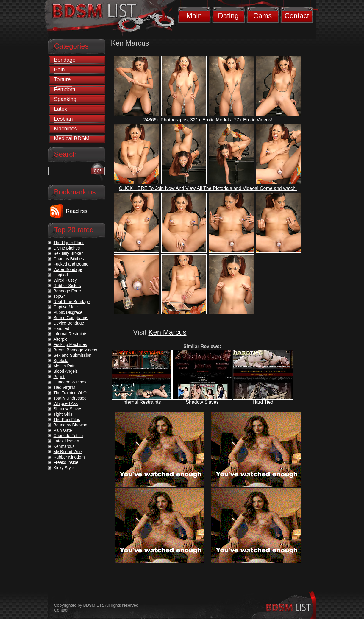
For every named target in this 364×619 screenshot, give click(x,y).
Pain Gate (63, 430)
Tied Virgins (64, 387)
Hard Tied (263, 402)
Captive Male (66, 307)
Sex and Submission (73, 355)
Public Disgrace (68, 312)
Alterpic (61, 339)
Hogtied (61, 275)
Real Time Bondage (72, 302)
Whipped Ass (66, 403)
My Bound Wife (68, 452)
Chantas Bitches (69, 259)
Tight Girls (63, 414)
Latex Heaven (66, 441)
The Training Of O (70, 393)
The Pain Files (67, 420)
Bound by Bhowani (71, 425)
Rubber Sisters (67, 286)
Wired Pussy (65, 280)
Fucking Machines (70, 344)
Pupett (60, 377)
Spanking (65, 99)
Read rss (77, 211)
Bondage (65, 60)
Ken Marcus (167, 332)
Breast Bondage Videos (75, 350)
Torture (63, 79)
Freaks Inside (66, 462)
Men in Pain (65, 366)
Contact (297, 16)
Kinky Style (64, 468)
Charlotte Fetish (68, 436)
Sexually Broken (69, 253)
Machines (66, 129)
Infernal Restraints (142, 402)
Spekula (61, 361)
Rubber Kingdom (69, 457)
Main (194, 16)
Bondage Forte (67, 291)
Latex (61, 109)
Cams (263, 16)
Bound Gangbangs (71, 318)
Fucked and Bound (71, 264)
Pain (60, 70)
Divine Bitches (67, 248)
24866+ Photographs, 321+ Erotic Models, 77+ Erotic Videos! (208, 120)
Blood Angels (66, 371)
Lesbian (64, 119)
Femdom (65, 89)
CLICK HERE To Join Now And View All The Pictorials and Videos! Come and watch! (208, 188)
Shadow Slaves (202, 402)
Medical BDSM (72, 138)
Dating (228, 16)
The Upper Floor (69, 243)
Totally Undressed (70, 398)
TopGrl (60, 296)
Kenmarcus (64, 446)
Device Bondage (69, 323)
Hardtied (61, 328)
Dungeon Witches (70, 382)
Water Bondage (68, 269)
